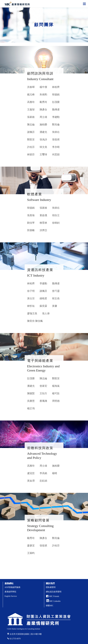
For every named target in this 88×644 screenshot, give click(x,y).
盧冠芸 (31, 473)
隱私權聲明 (51, 587)
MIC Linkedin (53, 601)
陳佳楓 (39, 321)
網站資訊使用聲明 (54, 592)
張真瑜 (31, 215)
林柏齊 (56, 87)
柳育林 (43, 223)
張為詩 (43, 140)
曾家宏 (43, 386)
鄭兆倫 (56, 125)
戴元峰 (31, 95)
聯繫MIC (50, 606)
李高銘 (43, 473)
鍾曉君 (43, 298)
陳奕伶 (31, 321)
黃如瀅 (31, 481)
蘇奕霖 (43, 306)
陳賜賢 (31, 393)
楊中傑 (43, 87)
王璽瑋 (43, 155)
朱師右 (56, 132)
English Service (11, 596)
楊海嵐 (56, 386)
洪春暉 (31, 87)
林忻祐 (31, 306)
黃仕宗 (31, 298)
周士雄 (43, 117)
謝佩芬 (31, 132)
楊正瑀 (31, 408)
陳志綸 (31, 125)
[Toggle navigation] (84, 4)
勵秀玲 (43, 102)
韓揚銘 (56, 95)
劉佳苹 (31, 223)
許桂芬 (31, 147)
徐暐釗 (56, 223)
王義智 (31, 110)
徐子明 (31, 291)
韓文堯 (43, 147)
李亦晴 (56, 147)
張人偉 (46, 313)
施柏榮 (43, 125)
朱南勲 (43, 95)
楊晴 (55, 473)
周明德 (56, 401)
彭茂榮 (56, 102)
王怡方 (43, 393)
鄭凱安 (31, 140)
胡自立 (56, 215)
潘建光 (43, 132)
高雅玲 (31, 102)
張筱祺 (56, 140)
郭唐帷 (31, 230)
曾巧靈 (56, 291)
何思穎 (56, 155)
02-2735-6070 (15, 639)
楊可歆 (56, 393)
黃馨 (55, 306)
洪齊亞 (43, 230)
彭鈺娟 (43, 481)
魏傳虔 (56, 110)
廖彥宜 (31, 546)
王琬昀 (31, 553)
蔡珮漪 (43, 401)
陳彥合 (43, 110)
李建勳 (56, 117)
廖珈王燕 (32, 313)
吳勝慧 (31, 401)
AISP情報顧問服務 (12, 587)
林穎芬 (31, 155)
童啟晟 (43, 215)
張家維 (31, 117)
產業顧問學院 (10, 592)
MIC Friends (54, 596)
